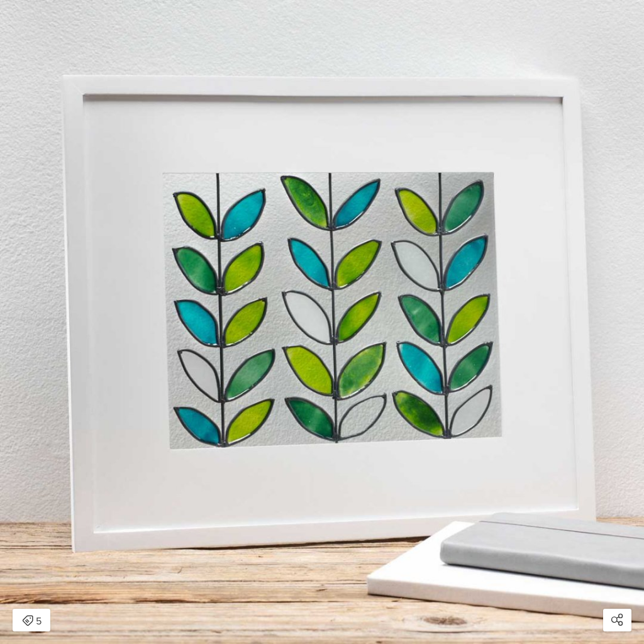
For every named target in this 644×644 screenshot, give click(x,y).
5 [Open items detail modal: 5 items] (32, 621)
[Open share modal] (617, 620)
